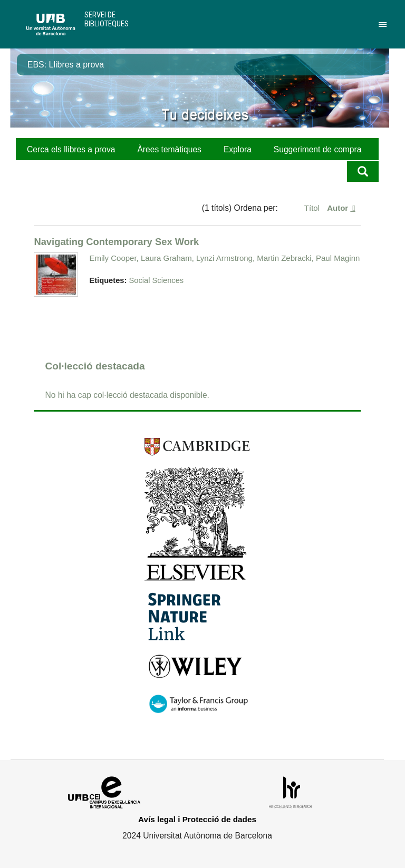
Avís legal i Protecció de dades (197, 819)
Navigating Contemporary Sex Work (116, 242)
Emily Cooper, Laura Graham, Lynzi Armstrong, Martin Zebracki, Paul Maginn (224, 258)
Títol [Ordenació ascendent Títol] (313, 208)
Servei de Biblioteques (107, 19)
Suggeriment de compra (318, 149)
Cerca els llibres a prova (71, 149)
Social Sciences (156, 280)
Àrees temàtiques (169, 149)
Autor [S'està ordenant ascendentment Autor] (339, 208)
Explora (238, 149)
